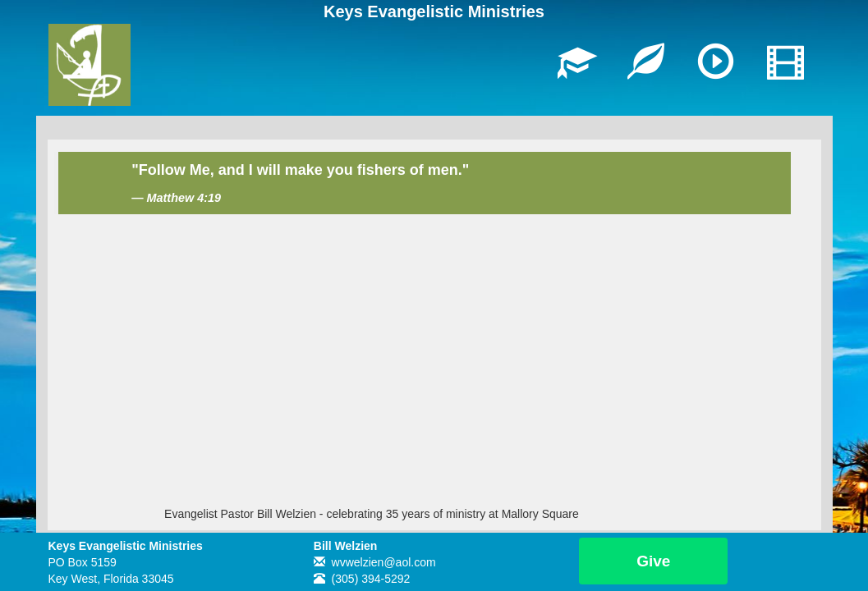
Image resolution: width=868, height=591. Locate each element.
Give (653, 561)
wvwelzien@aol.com (384, 562)
